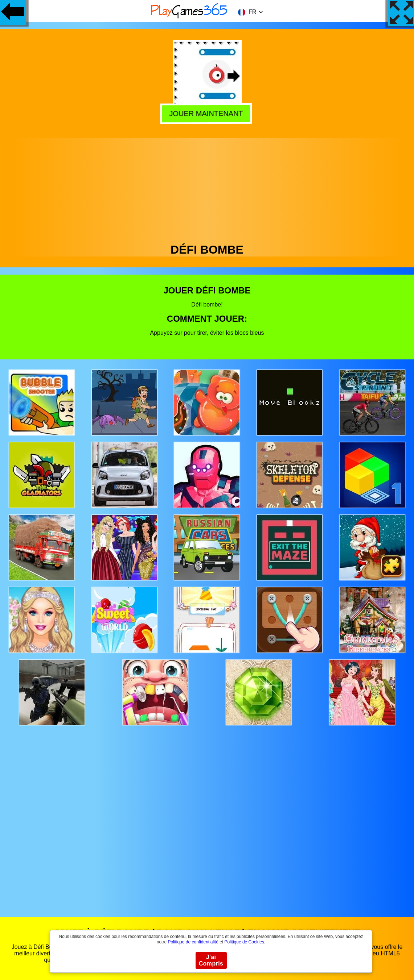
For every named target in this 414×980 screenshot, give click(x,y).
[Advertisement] (207, 189)
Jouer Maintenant (208, 113)
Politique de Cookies (244, 942)
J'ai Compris (211, 960)
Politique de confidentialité (193, 942)
